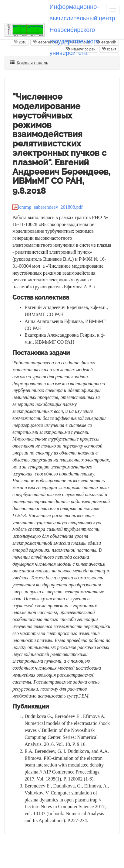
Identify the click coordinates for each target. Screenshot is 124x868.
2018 (20, 42)
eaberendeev (46, 42)
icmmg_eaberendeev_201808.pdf (50, 207)
